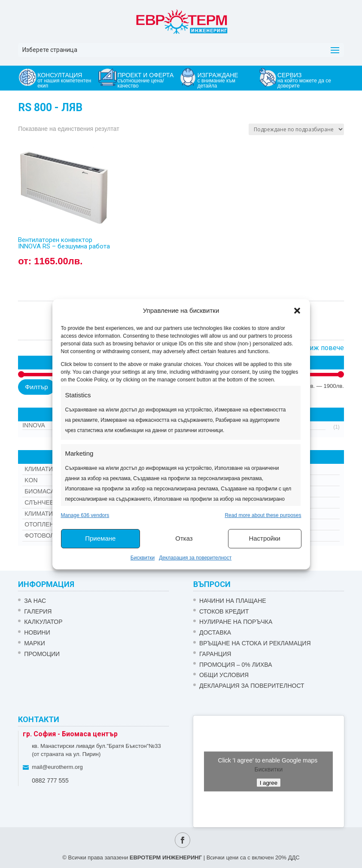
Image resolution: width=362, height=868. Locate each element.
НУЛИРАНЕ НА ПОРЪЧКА (236, 622)
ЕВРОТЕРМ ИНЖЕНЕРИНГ (166, 857)
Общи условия (224, 675)
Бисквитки (143, 558)
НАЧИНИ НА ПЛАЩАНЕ (233, 601)
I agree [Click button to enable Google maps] (269, 782)
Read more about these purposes (263, 515)
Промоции (42, 654)
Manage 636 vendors (85, 515)
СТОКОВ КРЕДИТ (224, 611)
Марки (35, 643)
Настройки (265, 538)
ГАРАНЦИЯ (215, 654)
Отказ (184, 538)
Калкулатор (43, 622)
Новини (37, 632)
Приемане (100, 538)
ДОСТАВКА (215, 632)
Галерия (38, 611)
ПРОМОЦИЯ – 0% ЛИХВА (236, 665)
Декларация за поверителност (195, 558)
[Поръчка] (296, 129)
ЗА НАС (35, 601)
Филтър (36, 387)
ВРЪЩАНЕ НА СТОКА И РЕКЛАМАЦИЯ (255, 643)
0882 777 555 (50, 780)
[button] (297, 311)
